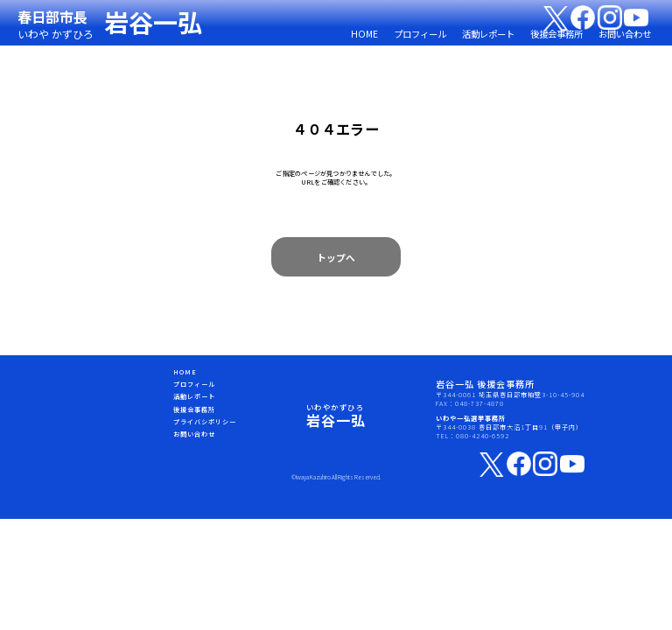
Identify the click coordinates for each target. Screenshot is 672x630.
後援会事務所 (556, 34)
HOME (364, 34)
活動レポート (488, 34)
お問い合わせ (625, 34)
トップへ (336, 257)
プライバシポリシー (205, 422)
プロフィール (420, 34)
